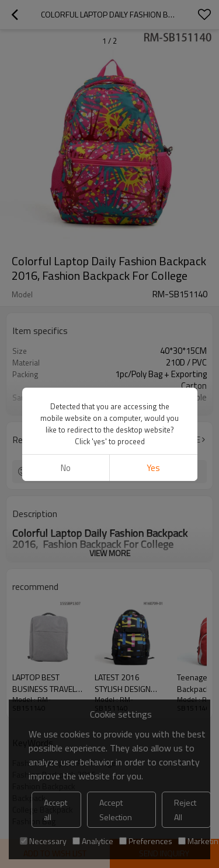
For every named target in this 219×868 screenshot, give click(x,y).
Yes (153, 468)
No (66, 468)
